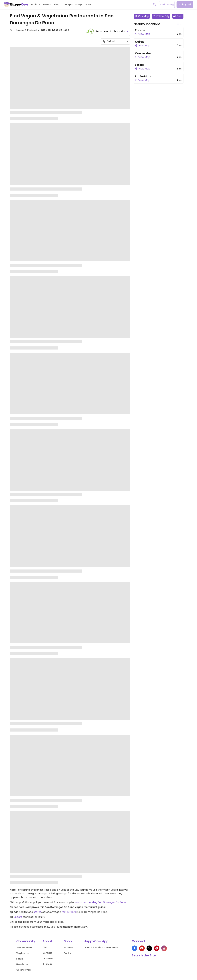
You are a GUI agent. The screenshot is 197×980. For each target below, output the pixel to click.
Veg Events (22, 953)
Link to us (48, 958)
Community (26, 941)
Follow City (161, 16)
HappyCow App (96, 941)
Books (67, 953)
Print (178, 16)
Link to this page (20, 922)
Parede (140, 30)
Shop (68, 941)
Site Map (47, 964)
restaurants (69, 912)
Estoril (139, 65)
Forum (20, 959)
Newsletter (23, 964)
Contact (47, 953)
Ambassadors (24, 948)
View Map (143, 34)
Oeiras (140, 42)
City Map (142, 16)
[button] (179, 24)
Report (18, 917)
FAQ (45, 947)
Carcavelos (143, 53)
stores (37, 912)
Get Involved (23, 970)
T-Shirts (68, 948)
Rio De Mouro (144, 76)
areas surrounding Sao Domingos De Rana (101, 902)
